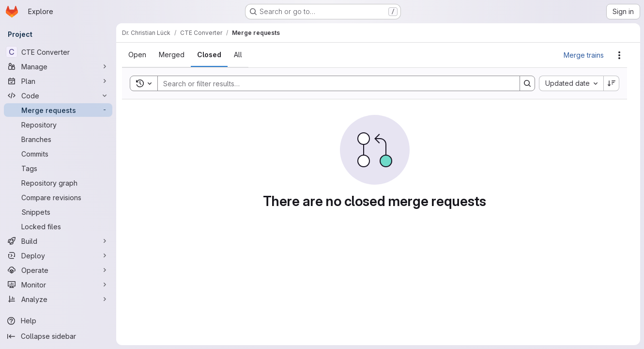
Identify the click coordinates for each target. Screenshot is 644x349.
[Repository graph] (58, 183)
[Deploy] (58, 255)
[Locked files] (58, 226)
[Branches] (58, 139)
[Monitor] (58, 285)
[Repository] (58, 125)
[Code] (58, 95)
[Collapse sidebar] (58, 336)
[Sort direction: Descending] (612, 83)
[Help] (58, 321)
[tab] (137, 55)
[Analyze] (58, 299)
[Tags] (58, 168)
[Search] (334, 83)
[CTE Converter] (58, 52)
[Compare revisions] (58, 197)
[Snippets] (58, 212)
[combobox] (571, 83)
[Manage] (58, 66)
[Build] (58, 241)
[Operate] (58, 270)
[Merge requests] (58, 110)
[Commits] (58, 154)
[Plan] (58, 81)
